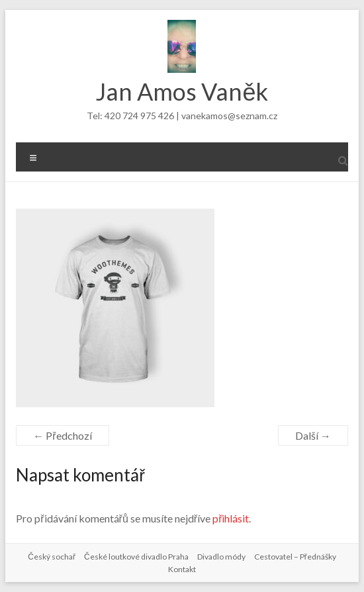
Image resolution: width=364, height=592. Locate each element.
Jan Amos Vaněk (182, 91)
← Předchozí (62, 435)
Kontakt (182, 569)
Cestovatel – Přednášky (295, 557)
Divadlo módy (221, 557)
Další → (313, 435)
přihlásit (231, 518)
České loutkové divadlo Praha (136, 557)
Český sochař (52, 557)
